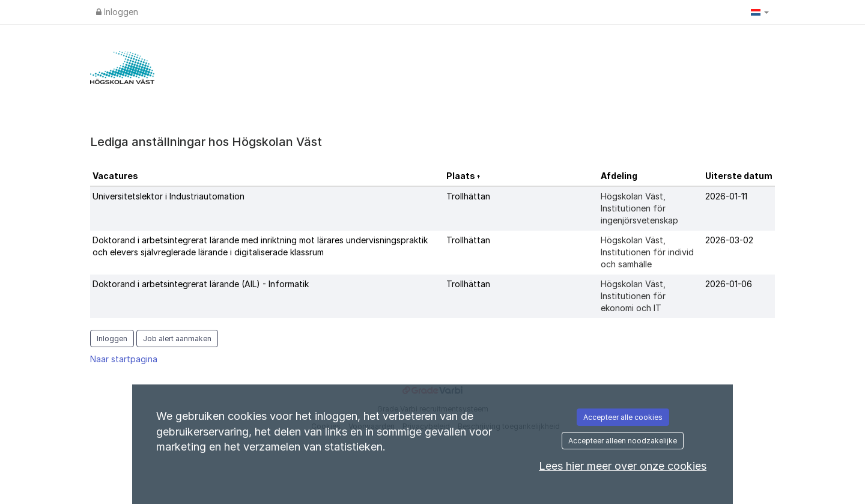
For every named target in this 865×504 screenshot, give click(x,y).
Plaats (462, 176)
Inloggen (117, 12)
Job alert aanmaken (177, 339)
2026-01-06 (729, 284)
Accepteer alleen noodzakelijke (623, 441)
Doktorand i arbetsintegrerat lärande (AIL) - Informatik (201, 284)
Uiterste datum (739, 176)
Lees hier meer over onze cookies (623, 466)
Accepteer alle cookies (623, 417)
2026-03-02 (729, 240)
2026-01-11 (726, 196)
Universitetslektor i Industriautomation (168, 196)
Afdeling (619, 176)
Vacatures (115, 176)
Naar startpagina (124, 359)
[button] (760, 12)
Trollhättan (468, 196)
